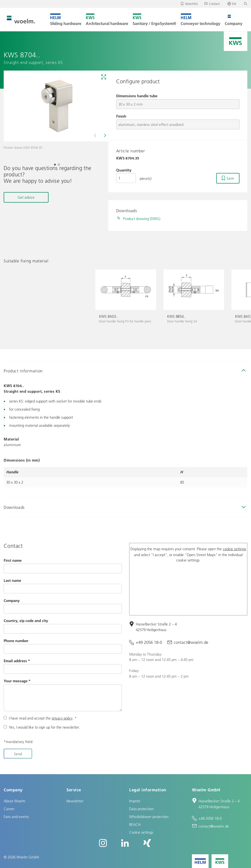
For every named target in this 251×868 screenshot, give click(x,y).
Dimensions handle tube (137, 96)
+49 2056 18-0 (149, 642)
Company (12, 600)
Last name (12, 580)
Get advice (26, 197)
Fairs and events (16, 817)
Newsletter (75, 801)
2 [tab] (60, 166)
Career (9, 809)
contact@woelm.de (191, 642)
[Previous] (96, 135)
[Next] (104, 135)
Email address (17, 661)
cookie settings (234, 549)
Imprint (135, 801)
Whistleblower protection (149, 817)
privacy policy (62, 718)
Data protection (141, 809)
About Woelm (15, 801)
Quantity (124, 170)
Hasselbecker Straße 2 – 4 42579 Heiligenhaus (156, 627)
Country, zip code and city (26, 621)
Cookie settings (141, 832)
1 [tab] (56, 166)
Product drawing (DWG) (142, 219)
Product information (23, 371)
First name (13, 560)
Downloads (14, 507)
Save (230, 178)
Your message (17, 681)
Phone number (16, 641)
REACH (135, 824)
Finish (121, 116)
